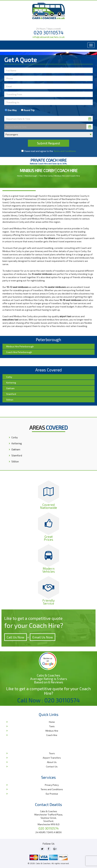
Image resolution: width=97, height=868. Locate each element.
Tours (52, 753)
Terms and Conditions (65, 151)
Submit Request (48, 143)
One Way (11, 110)
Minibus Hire (52, 731)
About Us (52, 762)
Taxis (52, 726)
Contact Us (52, 766)
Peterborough (31, 176)
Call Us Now (15, 637)
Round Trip (28, 110)
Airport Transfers (52, 758)
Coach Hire (52, 735)
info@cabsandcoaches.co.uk (48, 37)
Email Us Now (43, 637)
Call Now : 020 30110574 (49, 700)
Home (20, 176)
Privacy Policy (52, 785)
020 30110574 (48, 32)
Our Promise (52, 794)
